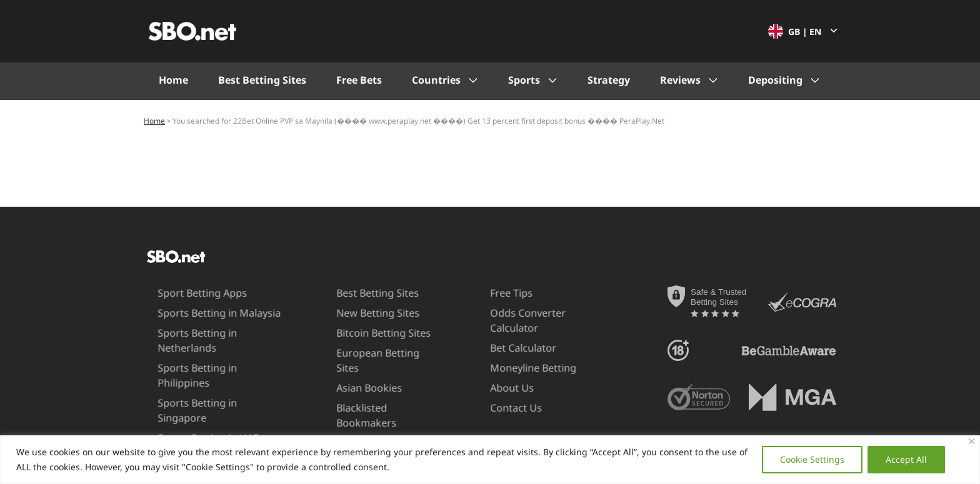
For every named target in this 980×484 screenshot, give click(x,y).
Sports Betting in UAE (187, 408)
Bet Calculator (502, 348)
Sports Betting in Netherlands (176, 340)
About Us (491, 388)
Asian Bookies (349, 373)
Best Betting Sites (262, 80)
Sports (524, 80)
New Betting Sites (358, 313)
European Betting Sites (370, 353)
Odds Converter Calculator (507, 320)
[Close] (972, 441)
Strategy (609, 80)
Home (173, 80)
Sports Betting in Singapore (202, 388)
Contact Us (495, 408)
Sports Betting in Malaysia (198, 313)
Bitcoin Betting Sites (363, 333)
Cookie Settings (812, 459)
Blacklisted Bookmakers (346, 400)
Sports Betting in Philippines (203, 368)
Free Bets (359, 80)
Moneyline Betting (512, 368)
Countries (436, 80)
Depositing (775, 80)
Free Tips (490, 293)
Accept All (906, 459)
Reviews (680, 80)
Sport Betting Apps (181, 293)
